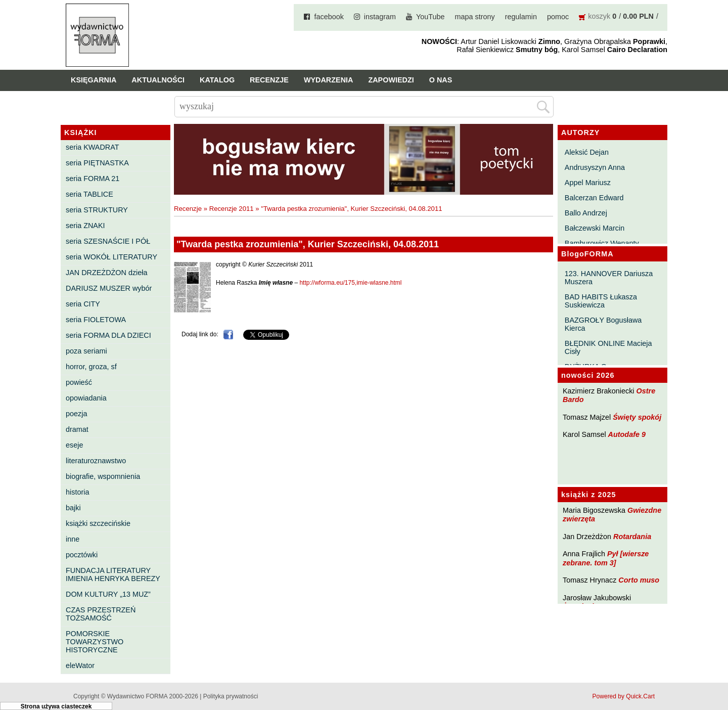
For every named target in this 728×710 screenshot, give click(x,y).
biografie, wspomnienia (103, 476)
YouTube (430, 17)
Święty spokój (637, 417)
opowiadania (86, 398)
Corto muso (639, 580)
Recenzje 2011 (232, 209)
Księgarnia (94, 80)
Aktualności (158, 80)
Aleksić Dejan (587, 152)
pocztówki (82, 555)
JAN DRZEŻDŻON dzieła (107, 273)
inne (73, 539)
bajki (73, 508)
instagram (380, 17)
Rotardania (632, 537)
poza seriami (86, 351)
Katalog (217, 80)
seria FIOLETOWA (96, 320)
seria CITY (83, 304)
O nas (441, 80)
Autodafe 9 (627, 434)
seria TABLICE (89, 194)
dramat (77, 429)
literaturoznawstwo (96, 461)
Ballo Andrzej (586, 213)
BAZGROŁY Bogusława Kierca (603, 324)
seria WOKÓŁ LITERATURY (111, 257)
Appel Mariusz (588, 183)
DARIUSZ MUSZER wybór (109, 288)
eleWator (80, 665)
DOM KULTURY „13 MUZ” (108, 594)
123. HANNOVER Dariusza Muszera (609, 278)
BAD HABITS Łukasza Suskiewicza (601, 301)
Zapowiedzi (391, 80)
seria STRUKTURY (97, 210)
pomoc (558, 17)
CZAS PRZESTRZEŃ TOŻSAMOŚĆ (101, 614)
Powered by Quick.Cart (624, 696)
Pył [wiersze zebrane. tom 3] (606, 558)
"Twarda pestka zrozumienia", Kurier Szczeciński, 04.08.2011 (351, 209)
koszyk (599, 16)
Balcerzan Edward (594, 198)
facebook (329, 17)
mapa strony (475, 17)
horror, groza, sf (91, 367)
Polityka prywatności (231, 696)
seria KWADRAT (93, 147)
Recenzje (269, 80)
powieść (79, 382)
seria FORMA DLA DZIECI (108, 335)
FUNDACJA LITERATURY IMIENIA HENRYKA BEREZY (113, 574)
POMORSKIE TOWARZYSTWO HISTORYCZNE (95, 642)
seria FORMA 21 (93, 179)
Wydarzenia (329, 80)
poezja (76, 414)
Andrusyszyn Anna (595, 167)
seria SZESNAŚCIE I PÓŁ (108, 241)
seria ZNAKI (85, 226)
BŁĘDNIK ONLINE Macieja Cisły (608, 347)
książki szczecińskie (98, 523)
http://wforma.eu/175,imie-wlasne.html (350, 283)
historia (77, 492)
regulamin (521, 17)
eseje (74, 445)
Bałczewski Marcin (595, 228)
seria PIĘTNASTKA (97, 163)
